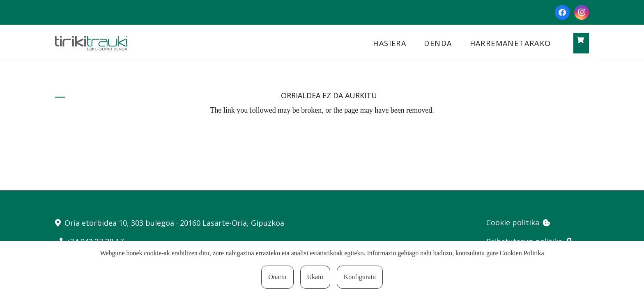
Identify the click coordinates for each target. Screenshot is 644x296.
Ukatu (315, 277)
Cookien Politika (522, 253)
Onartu (277, 277)
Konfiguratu (360, 277)
